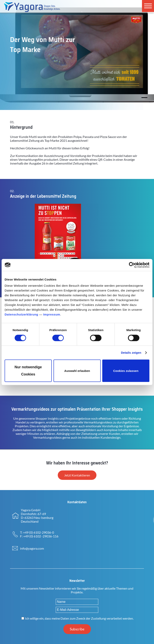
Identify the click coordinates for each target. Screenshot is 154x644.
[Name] (77, 602)
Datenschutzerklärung (21, 314)
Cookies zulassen (126, 371)
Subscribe (77, 629)
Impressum (52, 314)
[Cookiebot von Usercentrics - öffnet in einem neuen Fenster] (132, 265)
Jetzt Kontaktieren (77, 475)
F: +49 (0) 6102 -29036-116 (39, 536)
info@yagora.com (32, 548)
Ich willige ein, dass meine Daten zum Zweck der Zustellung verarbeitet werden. (79, 618)
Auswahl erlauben (77, 371)
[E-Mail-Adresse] (77, 610)
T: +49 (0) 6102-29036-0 (37, 532)
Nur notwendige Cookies (28, 371)
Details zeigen (131, 353)
